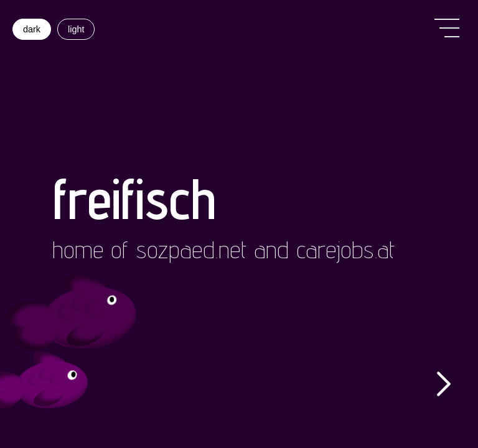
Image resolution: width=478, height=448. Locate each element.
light (76, 29)
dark (32, 29)
